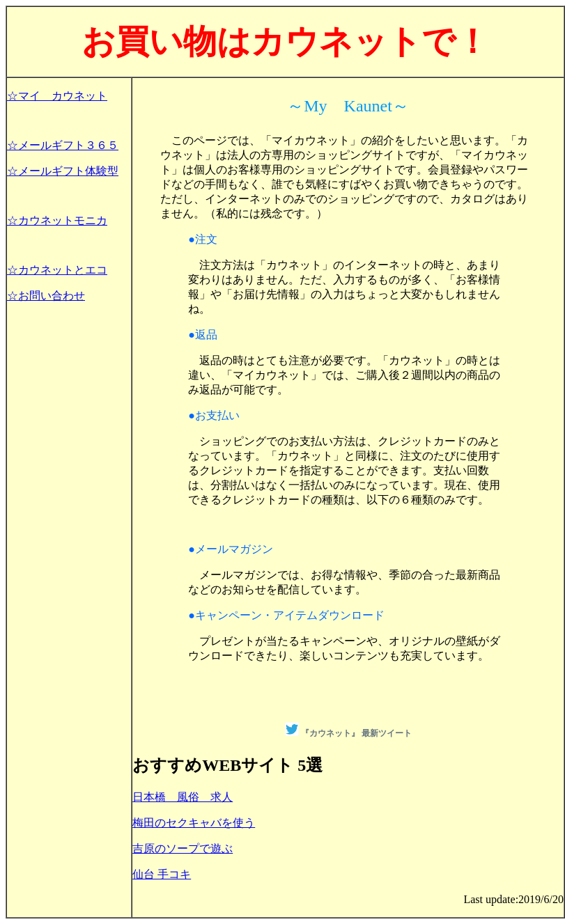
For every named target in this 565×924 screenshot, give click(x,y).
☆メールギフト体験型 (63, 171)
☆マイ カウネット (57, 96)
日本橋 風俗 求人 (183, 797)
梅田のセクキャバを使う (194, 823)
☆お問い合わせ (46, 296)
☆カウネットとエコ (57, 270)
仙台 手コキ (162, 874)
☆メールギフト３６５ (63, 145)
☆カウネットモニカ (57, 220)
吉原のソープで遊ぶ (183, 848)
